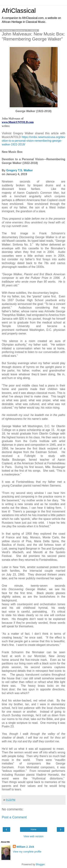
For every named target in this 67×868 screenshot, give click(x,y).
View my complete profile (27, 852)
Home (33, 829)
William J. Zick (25, 847)
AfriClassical (19, 11)
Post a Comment (14, 817)
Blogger (40, 864)
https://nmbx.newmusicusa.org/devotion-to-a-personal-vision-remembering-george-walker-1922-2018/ (33, 141)
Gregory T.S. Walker (20, 170)
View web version (34, 836)
